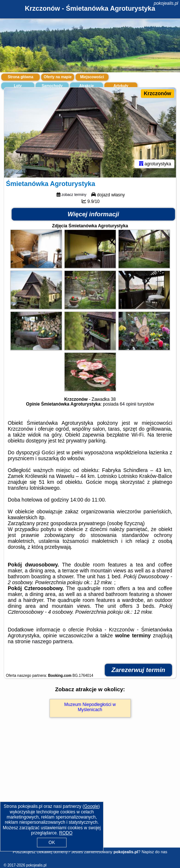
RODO (66, 833)
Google (91, 806)
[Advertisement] (90, 793)
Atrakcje (86, 86)
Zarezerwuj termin (139, 670)
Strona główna (21, 77)
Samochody (52, 86)
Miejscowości (92, 77)
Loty (18, 86)
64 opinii (128, 404)
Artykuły (121, 86)
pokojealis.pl (166, 3)
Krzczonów (157, 93)
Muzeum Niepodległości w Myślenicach (90, 707)
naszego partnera (52, 641)
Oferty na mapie (58, 77)
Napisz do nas (154, 852)
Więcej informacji (94, 214)
